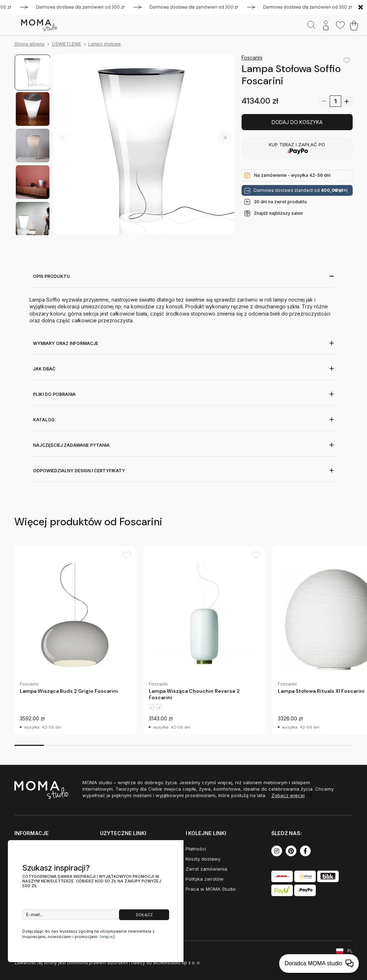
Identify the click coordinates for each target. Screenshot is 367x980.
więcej (341, 190)
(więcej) (107, 937)
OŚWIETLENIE (66, 44)
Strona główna (29, 44)
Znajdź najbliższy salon (278, 213)
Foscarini (252, 58)
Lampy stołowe (104, 44)
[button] (225, 137)
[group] (75, 640)
